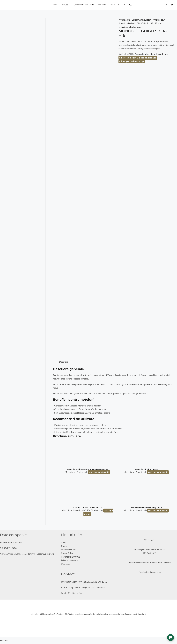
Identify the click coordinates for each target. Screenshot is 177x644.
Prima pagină (124, 20)
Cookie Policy (67, 553)
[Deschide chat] (171, 638)
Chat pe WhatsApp (132, 61)
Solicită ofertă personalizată (138, 58)
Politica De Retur (69, 550)
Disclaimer (66, 564)
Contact (65, 546)
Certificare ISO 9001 (71, 557)
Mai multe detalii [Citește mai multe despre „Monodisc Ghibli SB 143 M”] (158, 472)
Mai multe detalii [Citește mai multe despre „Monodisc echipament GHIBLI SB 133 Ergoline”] (99, 472)
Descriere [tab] (64, 362)
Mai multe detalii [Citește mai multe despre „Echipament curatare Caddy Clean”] (158, 511)
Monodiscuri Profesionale (130, 27)
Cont (63, 543)
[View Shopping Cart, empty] (172, 5)
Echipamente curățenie (142, 20)
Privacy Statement (69, 560)
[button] (69, 5)
